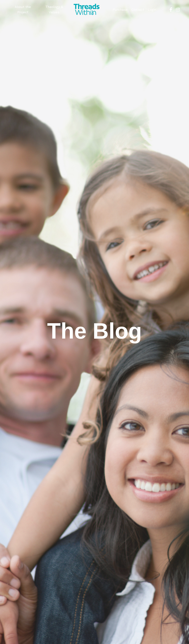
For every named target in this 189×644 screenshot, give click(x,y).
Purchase (120, 10)
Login (152, 10)
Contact (138, 10)
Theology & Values (54, 9)
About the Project (23, 9)
